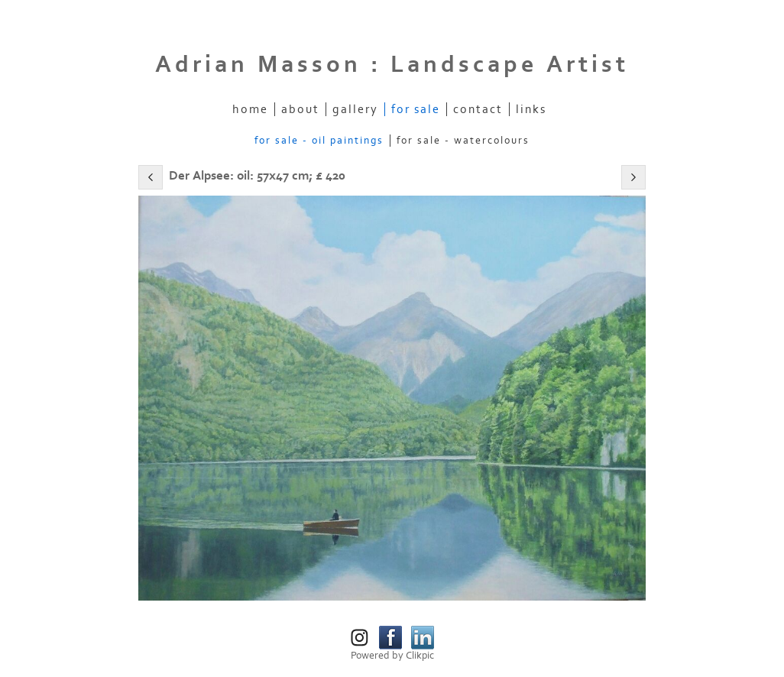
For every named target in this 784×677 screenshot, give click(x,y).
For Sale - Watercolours (463, 141)
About (300, 109)
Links (531, 109)
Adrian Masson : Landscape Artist (392, 65)
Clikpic (420, 656)
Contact (478, 109)
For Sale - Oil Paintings (319, 141)
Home (250, 109)
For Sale (416, 109)
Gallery (355, 109)
